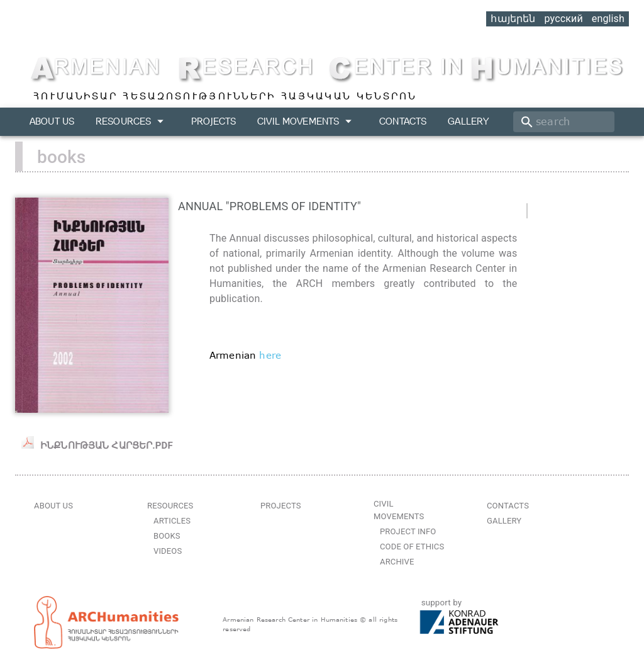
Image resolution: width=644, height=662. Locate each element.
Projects (214, 121)
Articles (172, 521)
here (270, 355)
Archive (397, 562)
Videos (168, 551)
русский (563, 19)
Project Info (408, 531)
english (608, 19)
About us (52, 121)
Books (167, 536)
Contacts (403, 121)
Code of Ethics (412, 547)
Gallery (468, 121)
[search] (564, 122)
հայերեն (513, 19)
